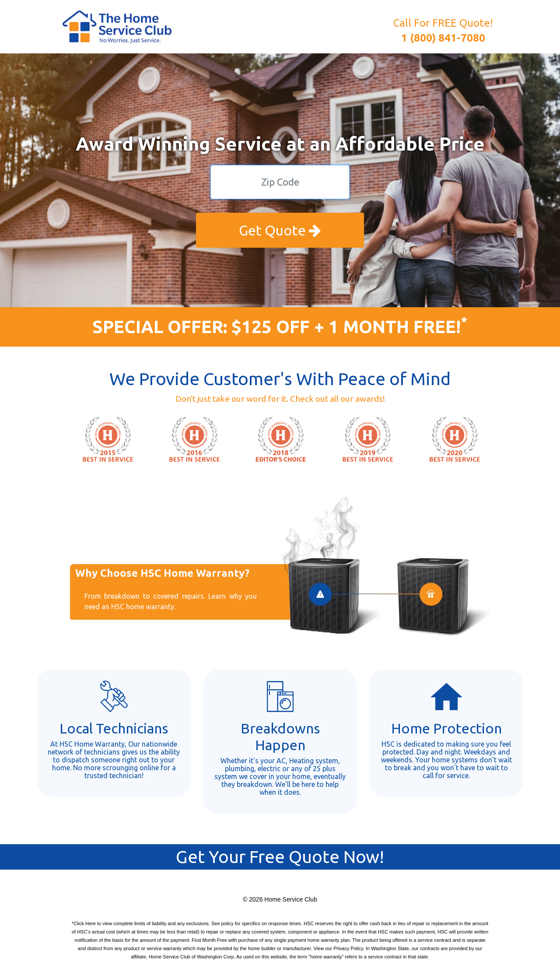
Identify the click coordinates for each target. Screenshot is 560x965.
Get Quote (280, 230)
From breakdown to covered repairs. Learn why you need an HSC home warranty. (171, 601)
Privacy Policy (348, 948)
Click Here (85, 923)
